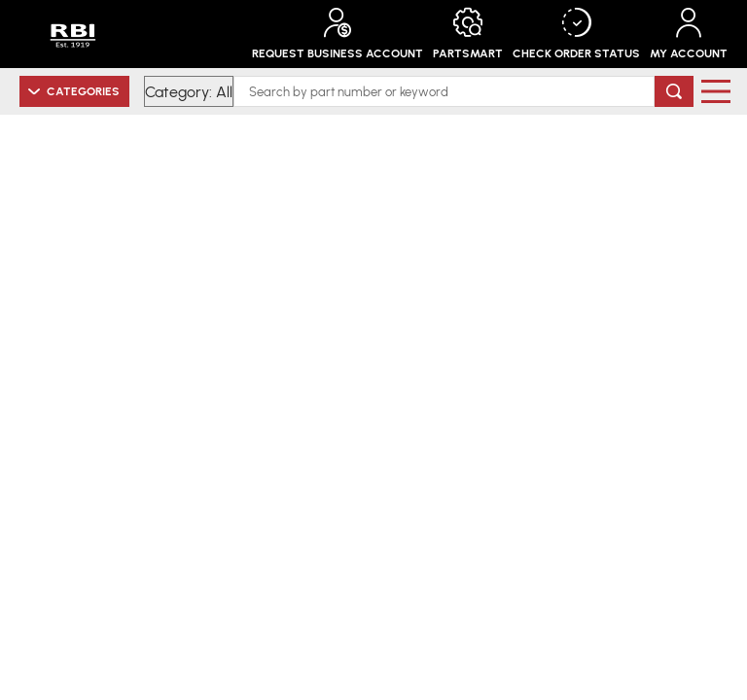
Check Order (576, 34)
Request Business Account (338, 34)
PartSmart (468, 34)
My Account (689, 34)
